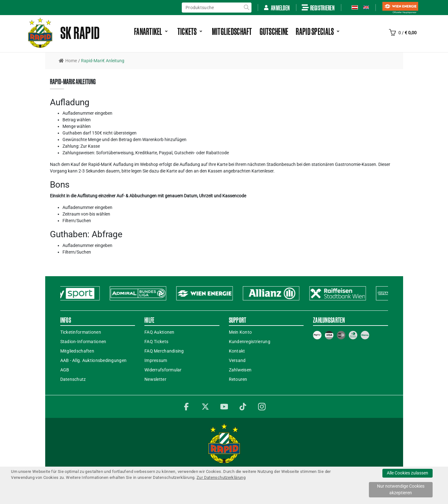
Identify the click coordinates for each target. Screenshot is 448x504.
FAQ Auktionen (159, 332)
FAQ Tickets (156, 342)
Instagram (262, 407)
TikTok (243, 407)
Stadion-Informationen (83, 342)
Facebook (186, 407)
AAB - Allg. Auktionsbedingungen (94, 360)
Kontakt (237, 351)
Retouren (238, 379)
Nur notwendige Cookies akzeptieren (401, 489)
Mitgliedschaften (77, 351)
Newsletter (155, 379)
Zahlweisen (240, 370)
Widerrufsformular (163, 370)
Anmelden (277, 8)
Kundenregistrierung (250, 342)
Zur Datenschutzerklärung (221, 477)
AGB (65, 370)
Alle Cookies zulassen (408, 473)
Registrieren (318, 8)
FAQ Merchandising (164, 351)
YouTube (224, 407)
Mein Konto (240, 332)
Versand (237, 360)
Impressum (156, 360)
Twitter (205, 407)
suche (246, 8)
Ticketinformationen (81, 332)
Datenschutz (73, 379)
